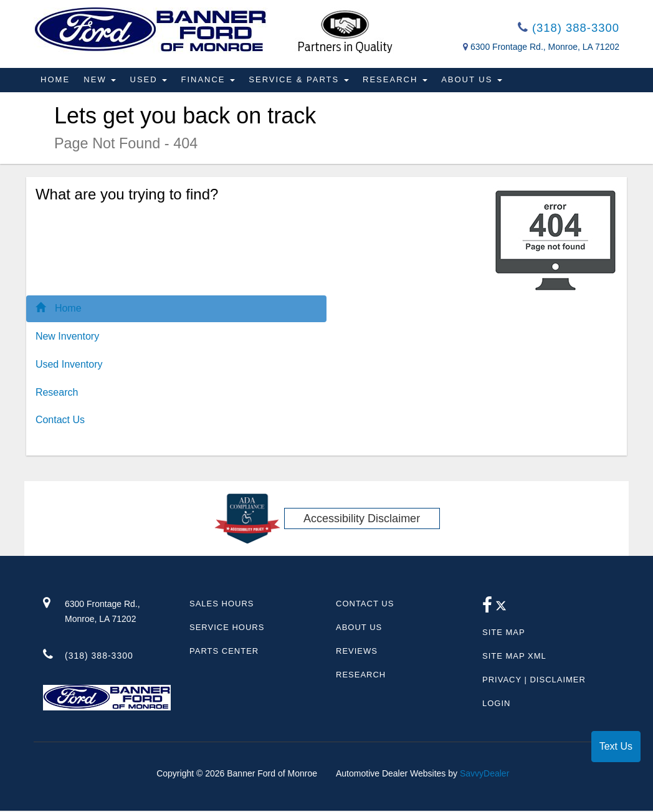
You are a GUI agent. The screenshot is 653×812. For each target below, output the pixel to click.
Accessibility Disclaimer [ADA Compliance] (362, 520)
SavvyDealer (484, 775)
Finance (212, 81)
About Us (479, 81)
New (102, 81)
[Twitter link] (501, 610)
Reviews (357, 652)
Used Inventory (69, 365)
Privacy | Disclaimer (534, 681)
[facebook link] (488, 610)
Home (56, 81)
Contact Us (60, 422)
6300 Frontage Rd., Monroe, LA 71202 (545, 49)
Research (401, 81)
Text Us (616, 746)
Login (496, 705)
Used (151, 81)
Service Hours (227, 628)
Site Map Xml (514, 657)
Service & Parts (304, 81)
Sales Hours (222, 605)
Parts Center (224, 652)
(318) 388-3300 (565, 29)
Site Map (504, 633)
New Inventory (67, 337)
